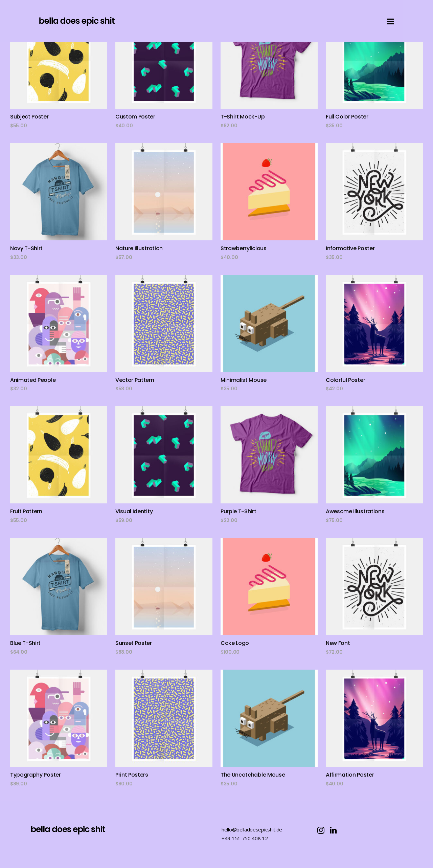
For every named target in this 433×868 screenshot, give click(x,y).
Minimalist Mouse (244, 380)
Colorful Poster (345, 380)
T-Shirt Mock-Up (243, 117)
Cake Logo (235, 643)
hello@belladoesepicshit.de (252, 829)
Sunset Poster (134, 643)
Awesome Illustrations (355, 511)
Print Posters (132, 775)
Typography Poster (36, 775)
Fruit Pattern (26, 511)
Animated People (33, 380)
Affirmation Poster (350, 775)
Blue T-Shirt (25, 643)
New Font (338, 643)
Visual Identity (134, 511)
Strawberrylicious (244, 248)
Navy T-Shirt (26, 248)
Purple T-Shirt (238, 511)
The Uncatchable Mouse (253, 775)
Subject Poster (29, 117)
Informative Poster (350, 248)
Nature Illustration (139, 248)
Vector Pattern (135, 380)
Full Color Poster (347, 117)
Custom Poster (135, 117)
